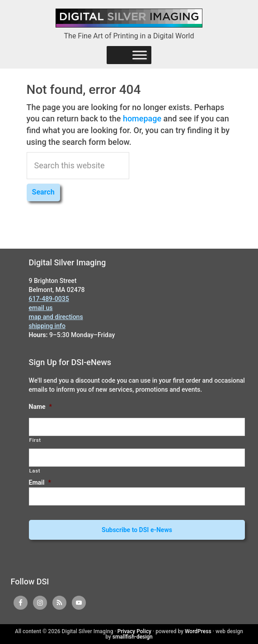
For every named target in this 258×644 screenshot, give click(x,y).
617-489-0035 (49, 299)
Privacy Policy (134, 631)
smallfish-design (133, 637)
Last (35, 471)
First (35, 440)
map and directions (56, 317)
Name (40, 407)
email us (41, 308)
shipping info (47, 326)
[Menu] (140, 55)
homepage (142, 118)
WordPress (198, 631)
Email (40, 482)
